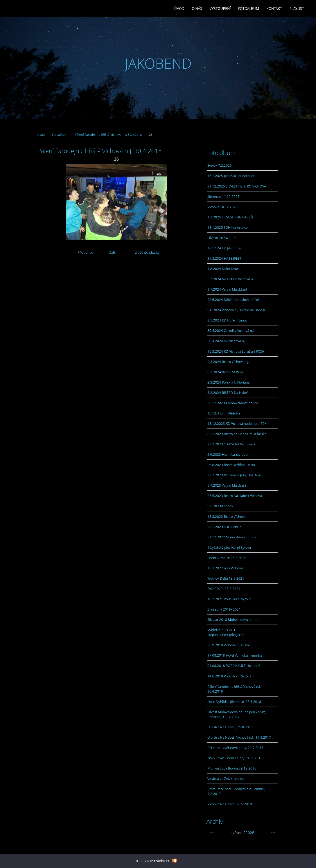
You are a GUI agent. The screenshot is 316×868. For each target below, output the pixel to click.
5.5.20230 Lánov (220, 506)
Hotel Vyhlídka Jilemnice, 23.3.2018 (234, 702)
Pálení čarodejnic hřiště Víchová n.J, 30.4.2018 (108, 135)
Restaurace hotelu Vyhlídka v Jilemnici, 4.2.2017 (236, 791)
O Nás (197, 9)
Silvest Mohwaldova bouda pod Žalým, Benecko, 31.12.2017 (237, 714)
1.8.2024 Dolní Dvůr (223, 269)
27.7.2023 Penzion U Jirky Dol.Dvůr (234, 475)
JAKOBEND (158, 63)
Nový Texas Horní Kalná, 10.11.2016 (235, 758)
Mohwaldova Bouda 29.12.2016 (232, 768)
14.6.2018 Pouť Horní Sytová (229, 676)
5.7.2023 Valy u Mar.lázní (227, 485)
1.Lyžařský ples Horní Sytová (229, 547)
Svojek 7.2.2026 (220, 165)
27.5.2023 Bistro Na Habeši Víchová (235, 496)
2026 (250, 833)
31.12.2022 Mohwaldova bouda (232, 537)
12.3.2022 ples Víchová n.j (227, 568)
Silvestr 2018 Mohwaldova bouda (233, 620)
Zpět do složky (147, 252)
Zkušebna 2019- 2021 (224, 609)
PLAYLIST (297, 9)
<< (212, 833)
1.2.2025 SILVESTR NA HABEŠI (230, 217)
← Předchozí (84, 252)
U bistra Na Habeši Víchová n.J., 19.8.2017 (239, 737)
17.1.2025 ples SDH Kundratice (231, 176)
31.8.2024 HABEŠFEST (224, 258)
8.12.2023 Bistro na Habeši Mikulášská (237, 434)
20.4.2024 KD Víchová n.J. (227, 341)
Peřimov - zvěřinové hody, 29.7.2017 (235, 748)
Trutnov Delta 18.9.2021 (226, 578)
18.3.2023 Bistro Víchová (226, 516)
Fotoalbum (249, 9)
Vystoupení (220, 9)
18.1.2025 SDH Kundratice (227, 227)
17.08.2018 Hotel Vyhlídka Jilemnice (235, 655)
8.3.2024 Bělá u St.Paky (225, 372)
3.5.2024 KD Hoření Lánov (227, 320)
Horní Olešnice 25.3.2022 (227, 558)
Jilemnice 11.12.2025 (223, 196)
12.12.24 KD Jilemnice (224, 248)
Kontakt (274, 9)
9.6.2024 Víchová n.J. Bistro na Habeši (236, 310)
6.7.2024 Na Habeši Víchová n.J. (231, 279)
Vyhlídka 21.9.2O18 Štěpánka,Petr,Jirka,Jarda (226, 632)
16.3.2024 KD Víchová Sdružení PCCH (236, 351)
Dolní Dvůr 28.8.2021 (224, 589)
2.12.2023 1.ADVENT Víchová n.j (232, 444)
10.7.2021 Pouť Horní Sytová (229, 599)
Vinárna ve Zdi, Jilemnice (226, 779)
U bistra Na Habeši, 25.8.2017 (230, 727)
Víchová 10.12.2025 (223, 207)
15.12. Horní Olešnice (224, 413)
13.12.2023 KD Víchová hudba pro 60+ (237, 423)
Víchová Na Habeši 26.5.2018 (230, 804)
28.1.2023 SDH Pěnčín (224, 527)
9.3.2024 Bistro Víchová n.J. (228, 362)
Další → (115, 252)
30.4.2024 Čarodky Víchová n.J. (231, 330)
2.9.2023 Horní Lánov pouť (228, 454)
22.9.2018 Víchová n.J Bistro (229, 645)
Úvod (179, 9)
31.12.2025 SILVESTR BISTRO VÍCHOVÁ (237, 186)
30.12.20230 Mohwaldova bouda (233, 403)
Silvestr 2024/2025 (222, 238)
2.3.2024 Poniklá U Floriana (228, 382)
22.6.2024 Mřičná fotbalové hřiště (233, 300)
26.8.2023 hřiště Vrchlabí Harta (231, 465)
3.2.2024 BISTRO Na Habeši (228, 393)
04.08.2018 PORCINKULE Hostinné (234, 666)
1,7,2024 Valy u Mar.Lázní (227, 289)
